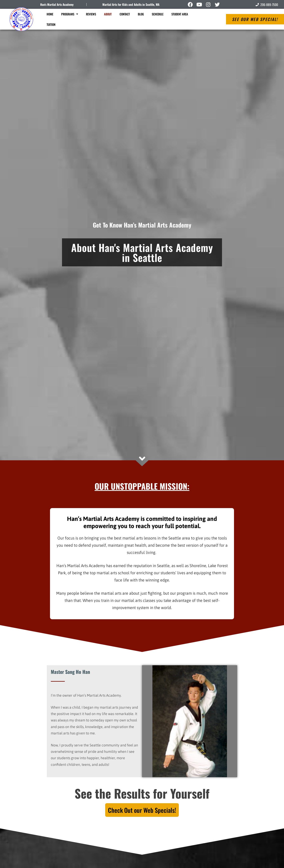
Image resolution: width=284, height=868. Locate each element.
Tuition (51, 24)
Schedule (158, 14)
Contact (125, 14)
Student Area (180, 14)
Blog (141, 14)
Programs (70, 14)
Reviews (91, 14)
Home (50, 14)
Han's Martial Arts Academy (57, 4)
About (108, 14)
